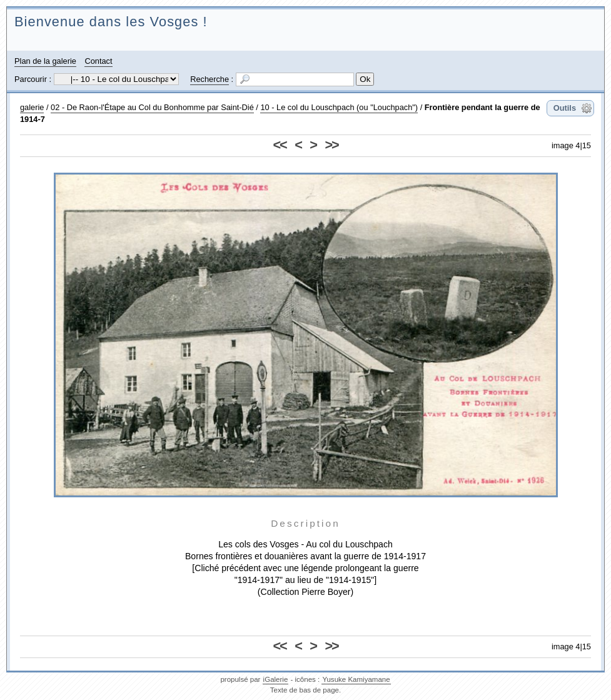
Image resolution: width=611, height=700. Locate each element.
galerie (32, 107)
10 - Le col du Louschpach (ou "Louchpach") (339, 107)
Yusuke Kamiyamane (356, 679)
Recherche (210, 79)
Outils (565, 108)
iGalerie (276, 679)
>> (331, 145)
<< (280, 145)
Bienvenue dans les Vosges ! (111, 22)
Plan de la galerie (45, 61)
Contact (98, 61)
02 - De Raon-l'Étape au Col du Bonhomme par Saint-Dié (152, 107)
